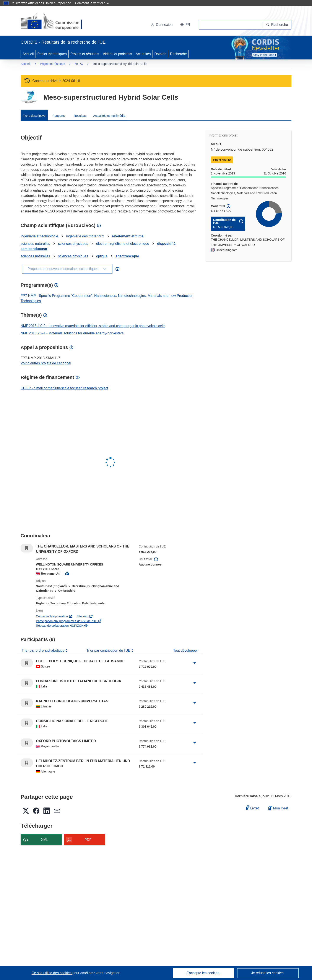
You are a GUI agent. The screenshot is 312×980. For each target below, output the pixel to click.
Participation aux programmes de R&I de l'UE (69, 621)
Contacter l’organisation (54, 616)
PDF (88, 840)
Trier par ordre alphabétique (44, 650)
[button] (185, 25)
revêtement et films (128, 236)
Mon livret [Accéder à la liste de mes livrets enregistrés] (278, 808)
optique (102, 256)
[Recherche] (277, 25)
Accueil (28, 54)
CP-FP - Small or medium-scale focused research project (64, 388)
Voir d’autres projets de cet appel (46, 363)
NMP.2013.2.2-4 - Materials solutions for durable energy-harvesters (72, 333)
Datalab (160, 54)
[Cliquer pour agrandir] (195, 663)
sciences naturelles (35, 244)
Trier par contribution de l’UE (109, 650)
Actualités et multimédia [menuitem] (109, 116)
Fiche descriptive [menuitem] (34, 116)
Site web (85, 616)
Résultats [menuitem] (80, 116)
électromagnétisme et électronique (123, 244)
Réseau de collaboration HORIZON (62, 626)
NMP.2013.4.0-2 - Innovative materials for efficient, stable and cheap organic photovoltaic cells (93, 326)
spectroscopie (127, 256)
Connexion (162, 25)
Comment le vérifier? (92, 3)
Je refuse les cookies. (268, 973)
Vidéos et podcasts (117, 54)
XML (45, 840)
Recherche (178, 54)
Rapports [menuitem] (59, 116)
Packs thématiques (52, 54)
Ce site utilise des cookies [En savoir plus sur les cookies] (52, 973)
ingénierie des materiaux (85, 236)
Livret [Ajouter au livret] (252, 808)
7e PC (79, 64)
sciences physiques (73, 244)
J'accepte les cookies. (203, 973)
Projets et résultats (85, 54)
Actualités (143, 54)
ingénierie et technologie (39, 236)
